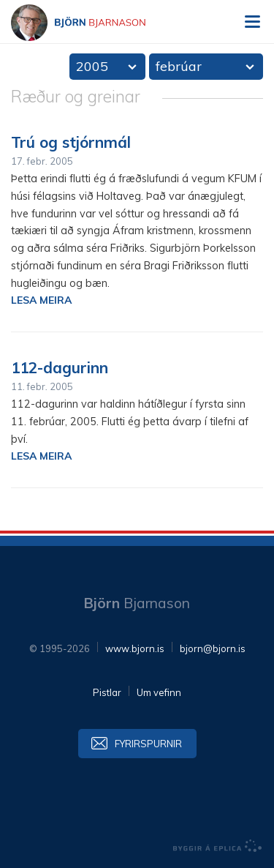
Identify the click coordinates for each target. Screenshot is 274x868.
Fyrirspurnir (148, 744)
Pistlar (107, 692)
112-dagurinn (60, 367)
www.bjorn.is (135, 648)
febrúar (179, 66)
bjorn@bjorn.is (213, 648)
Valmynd (252, 22)
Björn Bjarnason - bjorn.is (91, 23)
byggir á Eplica (218, 846)
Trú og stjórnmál (71, 142)
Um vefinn (159, 692)
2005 (92, 66)
